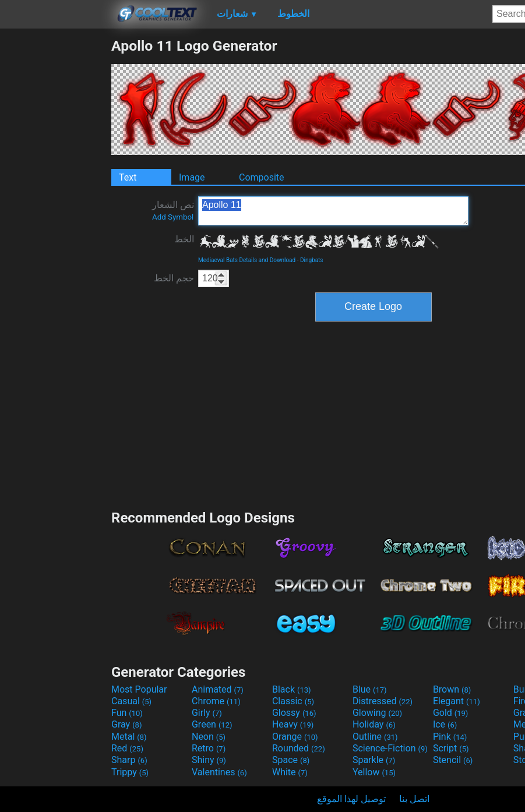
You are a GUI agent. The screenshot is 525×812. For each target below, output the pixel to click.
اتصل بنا (414, 799)
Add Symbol (173, 217)
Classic (293, 701)
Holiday (374, 724)
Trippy (130, 772)
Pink (450, 737)
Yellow (374, 772)
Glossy (294, 713)
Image (192, 177)
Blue (370, 689)
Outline (375, 737)
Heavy (293, 724)
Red (127, 748)
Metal (129, 737)
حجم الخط (174, 278)
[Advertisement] (55, 212)
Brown (452, 689)
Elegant (457, 701)
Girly (207, 713)
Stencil (453, 760)
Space (291, 760)
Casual (131, 701)
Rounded (299, 748)
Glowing (377, 713)
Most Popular (139, 689)
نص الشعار (173, 210)
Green (212, 724)
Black (292, 689)
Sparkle (374, 760)
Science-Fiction (390, 748)
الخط (184, 239)
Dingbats (312, 260)
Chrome (216, 701)
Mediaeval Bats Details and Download (247, 260)
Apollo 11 (333, 211)
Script (451, 748)
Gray (126, 724)
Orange (295, 737)
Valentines (219, 772)
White (290, 772)
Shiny (209, 760)
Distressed (383, 701)
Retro (209, 748)
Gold (451, 713)
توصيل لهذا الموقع (351, 799)
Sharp (129, 760)
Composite (262, 177)
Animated (218, 689)
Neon (209, 737)
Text (128, 177)
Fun (127, 713)
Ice (445, 724)
